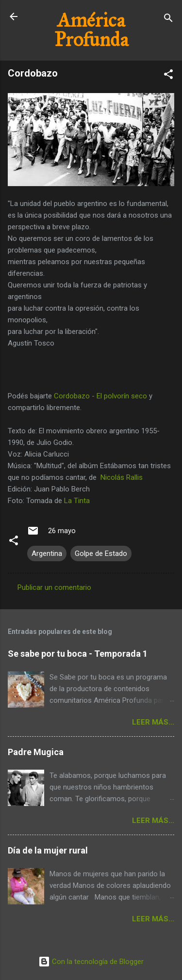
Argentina (47, 553)
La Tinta (77, 501)
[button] (168, 76)
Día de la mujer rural (48, 850)
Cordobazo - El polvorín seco (100, 396)
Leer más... (153, 722)
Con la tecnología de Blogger (91, 962)
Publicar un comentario (54, 587)
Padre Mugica (36, 752)
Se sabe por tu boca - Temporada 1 (78, 654)
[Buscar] (168, 20)
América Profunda (91, 30)
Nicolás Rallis (122, 477)
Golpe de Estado (101, 553)
